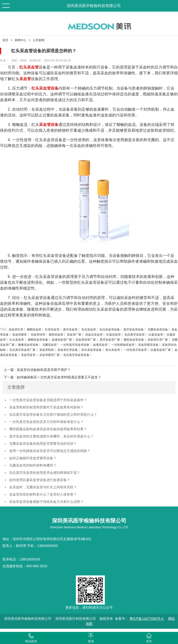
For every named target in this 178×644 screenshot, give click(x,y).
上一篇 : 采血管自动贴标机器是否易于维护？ (37, 370)
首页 (5, 40)
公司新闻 (39, 40)
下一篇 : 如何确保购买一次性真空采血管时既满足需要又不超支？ (52, 377)
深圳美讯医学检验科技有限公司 (94, 6)
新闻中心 (21, 40)
